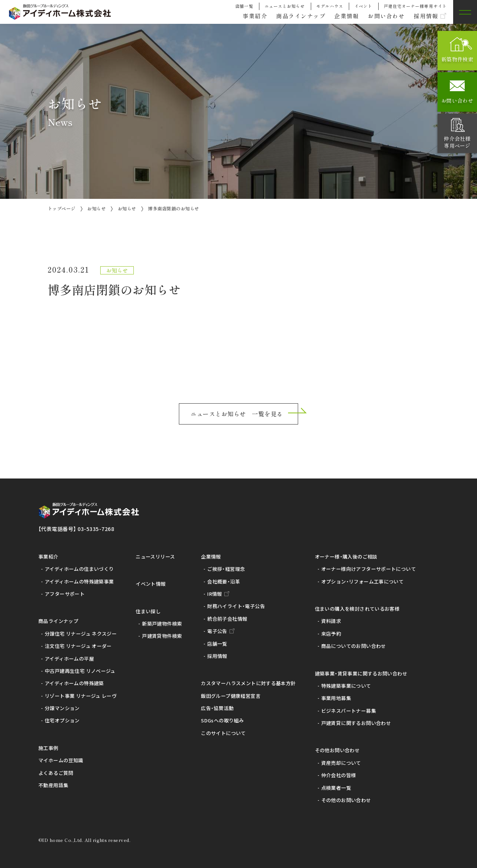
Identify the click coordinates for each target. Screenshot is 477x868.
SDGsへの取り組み (222, 720)
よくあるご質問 (56, 773)
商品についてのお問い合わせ (354, 646)
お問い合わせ (383, 16)
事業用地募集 (336, 698)
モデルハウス (330, 6)
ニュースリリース (155, 557)
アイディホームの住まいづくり (79, 569)
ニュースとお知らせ (285, 6)
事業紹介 (245, 16)
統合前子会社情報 (227, 619)
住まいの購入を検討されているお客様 (357, 609)
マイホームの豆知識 (61, 760)
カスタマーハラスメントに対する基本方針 (248, 683)
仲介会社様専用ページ (457, 142)
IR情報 (215, 594)
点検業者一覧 (336, 788)
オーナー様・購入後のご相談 (346, 557)
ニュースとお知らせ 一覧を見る (236, 414)
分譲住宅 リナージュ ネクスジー (81, 634)
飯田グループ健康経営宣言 (231, 696)
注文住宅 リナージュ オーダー (78, 646)
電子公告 (217, 631)
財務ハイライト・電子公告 (236, 606)
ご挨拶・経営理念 (226, 569)
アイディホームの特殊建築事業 (79, 581)
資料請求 (331, 621)
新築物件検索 (457, 59)
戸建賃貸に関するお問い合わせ (356, 723)
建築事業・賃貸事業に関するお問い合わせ (361, 673)
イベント (363, 6)
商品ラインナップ (293, 16)
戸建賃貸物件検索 (162, 636)
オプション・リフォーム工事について (363, 581)
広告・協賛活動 (217, 708)
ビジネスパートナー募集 (349, 711)
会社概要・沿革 (224, 581)
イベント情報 (151, 584)
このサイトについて (223, 733)
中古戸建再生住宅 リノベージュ (80, 671)
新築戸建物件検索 (162, 624)
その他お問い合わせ (337, 750)
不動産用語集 (53, 785)
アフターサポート (65, 594)
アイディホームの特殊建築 (74, 683)
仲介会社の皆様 (339, 775)
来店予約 (331, 634)
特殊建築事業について (346, 686)
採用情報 (425, 16)
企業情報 (341, 16)
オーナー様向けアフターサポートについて (369, 569)
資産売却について (341, 763)
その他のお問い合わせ (346, 800)
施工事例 (48, 748)
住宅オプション (62, 720)
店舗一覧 (244, 6)
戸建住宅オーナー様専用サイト (415, 6)
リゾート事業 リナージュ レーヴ (81, 696)
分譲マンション (62, 708)
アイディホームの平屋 (69, 659)
